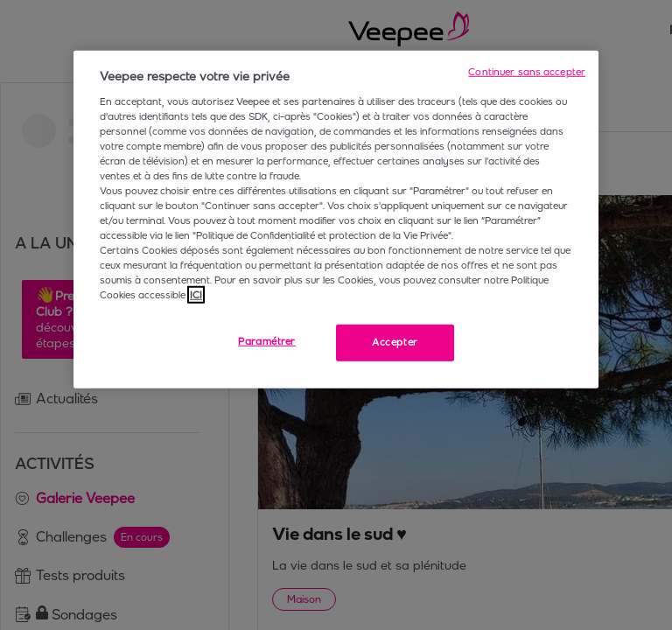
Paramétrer (267, 341)
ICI (196, 295)
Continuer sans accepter (527, 72)
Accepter (395, 342)
